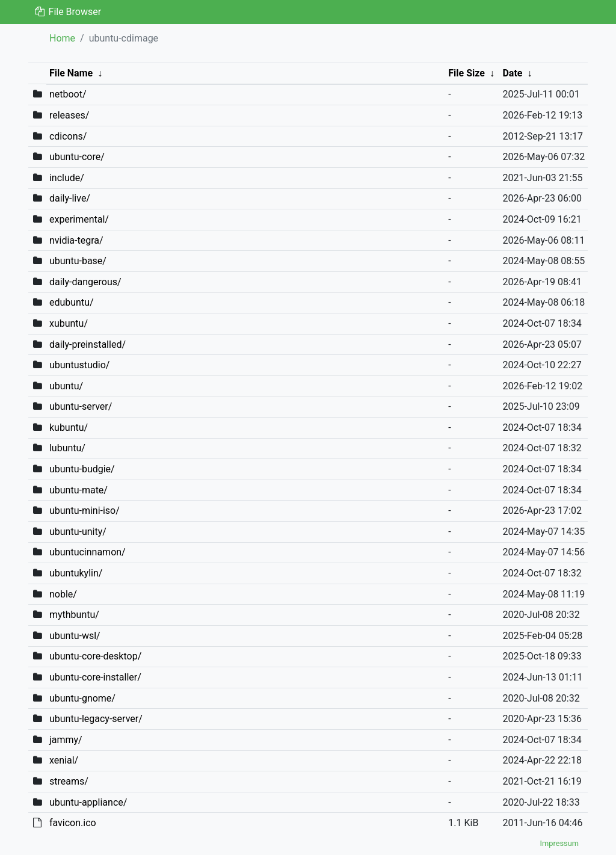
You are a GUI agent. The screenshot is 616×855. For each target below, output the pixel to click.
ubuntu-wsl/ (75, 636)
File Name (71, 73)
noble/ (63, 594)
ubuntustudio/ (79, 365)
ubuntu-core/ (77, 157)
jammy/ (66, 740)
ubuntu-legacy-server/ (96, 719)
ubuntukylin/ (76, 573)
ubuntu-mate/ (79, 490)
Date (512, 73)
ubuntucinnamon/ (88, 552)
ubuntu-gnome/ (82, 698)
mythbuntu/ (74, 615)
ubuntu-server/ (81, 406)
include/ (67, 178)
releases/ (69, 115)
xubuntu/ (69, 323)
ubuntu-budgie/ (82, 469)
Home (62, 38)
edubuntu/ (72, 302)
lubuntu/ (67, 448)
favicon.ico (73, 823)
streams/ (69, 781)
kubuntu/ (69, 427)
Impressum (559, 843)
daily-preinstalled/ (88, 344)
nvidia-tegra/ (76, 240)
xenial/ (64, 760)
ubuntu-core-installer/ (95, 677)
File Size (467, 73)
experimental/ (79, 219)
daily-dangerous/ (85, 282)
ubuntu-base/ (78, 261)
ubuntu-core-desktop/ (95, 656)
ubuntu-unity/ (78, 532)
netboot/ (68, 94)
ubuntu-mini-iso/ (85, 511)
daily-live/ (70, 198)
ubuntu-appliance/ (88, 802)
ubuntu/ (66, 386)
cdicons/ (68, 136)
